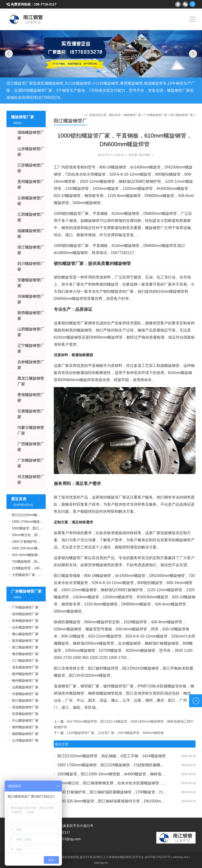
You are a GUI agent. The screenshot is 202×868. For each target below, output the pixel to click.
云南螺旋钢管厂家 (31, 201)
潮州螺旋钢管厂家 (25, 727)
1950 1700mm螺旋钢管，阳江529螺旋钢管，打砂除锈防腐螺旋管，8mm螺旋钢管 (112, 765)
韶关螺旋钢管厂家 (25, 641)
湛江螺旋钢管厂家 (25, 647)
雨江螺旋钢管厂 (26, 19)
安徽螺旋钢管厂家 (31, 283)
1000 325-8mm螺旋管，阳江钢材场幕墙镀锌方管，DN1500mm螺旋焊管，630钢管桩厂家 (112, 801)
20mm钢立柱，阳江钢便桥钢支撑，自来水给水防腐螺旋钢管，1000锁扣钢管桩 (112, 783)
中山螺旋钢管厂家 (25, 720)
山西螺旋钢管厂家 (31, 332)
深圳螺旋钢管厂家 (25, 614)
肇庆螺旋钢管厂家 (25, 654)
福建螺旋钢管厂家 (31, 234)
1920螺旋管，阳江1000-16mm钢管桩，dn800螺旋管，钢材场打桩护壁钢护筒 (112, 774)
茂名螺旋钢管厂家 (25, 667)
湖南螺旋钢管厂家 (31, 135)
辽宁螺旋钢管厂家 (31, 348)
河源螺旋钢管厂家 (25, 694)
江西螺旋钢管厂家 (31, 217)
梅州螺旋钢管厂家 (25, 681)
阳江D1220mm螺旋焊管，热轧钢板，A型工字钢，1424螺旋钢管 (112, 756)
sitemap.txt (101, 863)
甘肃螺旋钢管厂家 (31, 414)
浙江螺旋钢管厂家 (31, 250)
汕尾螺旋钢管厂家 (25, 687)
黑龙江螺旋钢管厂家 (31, 381)
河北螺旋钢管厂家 (31, 480)
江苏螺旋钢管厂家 (31, 168)
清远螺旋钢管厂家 (25, 707)
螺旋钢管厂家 (133, 115)
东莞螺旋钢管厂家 (25, 714)
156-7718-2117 (45, 4)
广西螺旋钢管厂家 (31, 447)
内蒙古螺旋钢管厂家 (31, 430)
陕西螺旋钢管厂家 (31, 316)
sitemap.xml (181, 857)
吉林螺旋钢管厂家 (31, 365)
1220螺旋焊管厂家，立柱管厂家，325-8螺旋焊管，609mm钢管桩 (116, 733)
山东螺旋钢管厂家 (31, 152)
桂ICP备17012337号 (158, 857)
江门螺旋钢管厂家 (25, 661)
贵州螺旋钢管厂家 (31, 185)
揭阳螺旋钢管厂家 (25, 734)
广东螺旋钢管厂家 (156, 115)
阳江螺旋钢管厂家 (182, 115)
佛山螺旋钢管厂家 (25, 634)
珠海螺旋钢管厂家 (25, 621)
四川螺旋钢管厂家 (31, 266)
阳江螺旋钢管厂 (70, 121)
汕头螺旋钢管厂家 (25, 627)
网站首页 (115, 115)
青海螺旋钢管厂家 (31, 398)
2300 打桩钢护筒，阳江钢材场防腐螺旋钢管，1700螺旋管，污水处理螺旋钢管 (112, 792)
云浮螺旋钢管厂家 (25, 740)
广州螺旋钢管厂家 (25, 607)
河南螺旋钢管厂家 (31, 299)
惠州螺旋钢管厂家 (25, 674)
